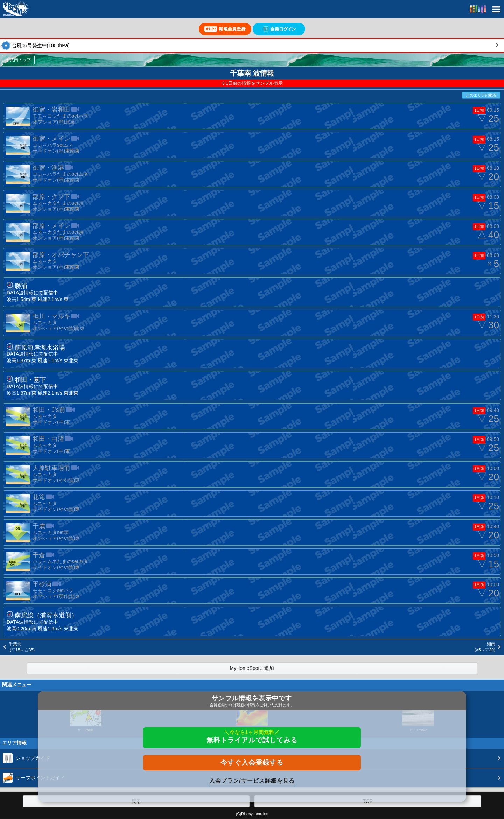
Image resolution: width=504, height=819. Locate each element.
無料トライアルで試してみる (252, 737)
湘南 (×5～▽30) (484, 647)
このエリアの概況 (481, 95)
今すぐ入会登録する (252, 762)
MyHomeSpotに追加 (252, 668)
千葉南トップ (18, 60)
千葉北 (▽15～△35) (22, 647)
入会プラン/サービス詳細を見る (252, 781)
